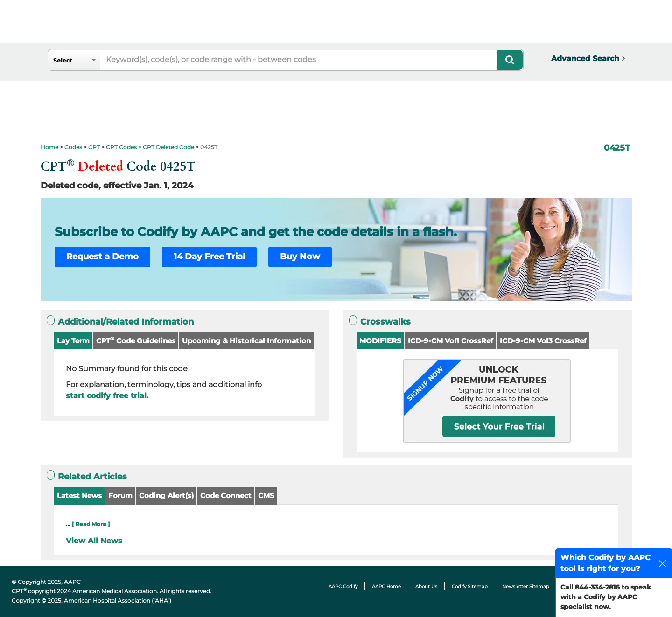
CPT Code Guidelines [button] (136, 340)
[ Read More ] (91, 524)
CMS (266, 496)
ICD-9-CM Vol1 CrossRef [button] (451, 341)
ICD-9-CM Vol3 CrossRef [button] (543, 341)
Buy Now (300, 257)
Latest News (79, 496)
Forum (120, 496)
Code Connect (226, 496)
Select (63, 60)
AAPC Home (386, 586)
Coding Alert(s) (166, 496)
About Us (426, 586)
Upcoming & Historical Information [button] (246, 341)
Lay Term (73, 341)
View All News (94, 541)
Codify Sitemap (470, 586)
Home (49, 147)
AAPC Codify (343, 586)
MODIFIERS (380, 341)
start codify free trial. (107, 396)
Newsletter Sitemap (526, 586)
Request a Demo (102, 257)
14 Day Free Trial (209, 257)
